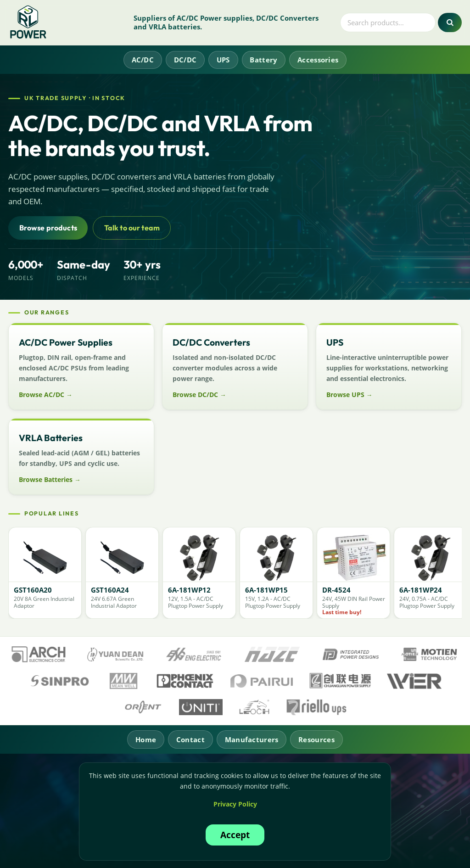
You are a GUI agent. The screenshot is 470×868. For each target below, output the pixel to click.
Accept (235, 835)
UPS (223, 60)
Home (146, 739)
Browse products (48, 228)
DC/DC (185, 60)
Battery (263, 60)
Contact (190, 739)
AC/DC (143, 60)
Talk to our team (132, 228)
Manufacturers (252, 739)
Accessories (318, 60)
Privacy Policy (235, 804)
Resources (316, 739)
